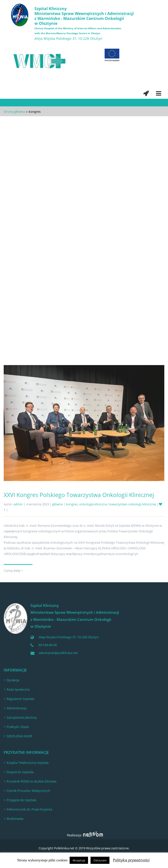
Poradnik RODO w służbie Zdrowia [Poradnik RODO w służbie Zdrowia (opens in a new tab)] (31, 781)
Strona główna (14, 112)
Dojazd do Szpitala (20, 772)
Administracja (17, 708)
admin (18, 282)
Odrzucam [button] (100, 860)
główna (59, 282)
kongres (74, 282)
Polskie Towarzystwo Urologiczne (105, 282)
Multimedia (15, 819)
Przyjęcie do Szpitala (21, 800)
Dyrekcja (13, 680)
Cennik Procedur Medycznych (28, 791)
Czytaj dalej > (13, 337)
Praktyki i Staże (18, 727)
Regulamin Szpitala (20, 699)
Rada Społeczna (18, 689)
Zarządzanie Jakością (22, 717)
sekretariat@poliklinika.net (58, 653)
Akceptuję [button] (79, 860)
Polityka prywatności (131, 860)
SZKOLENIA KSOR (19, 736)
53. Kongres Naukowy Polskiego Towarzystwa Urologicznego (83, 272)
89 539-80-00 (48, 645)
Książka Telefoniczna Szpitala (28, 763)
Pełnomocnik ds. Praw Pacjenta (29, 809)
